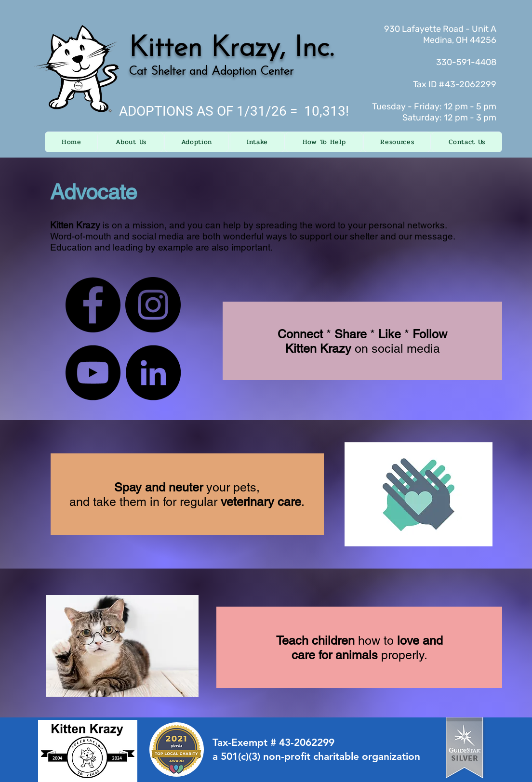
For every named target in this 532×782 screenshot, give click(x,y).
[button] (131, 142)
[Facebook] (93, 305)
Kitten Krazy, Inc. (231, 49)
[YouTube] (93, 373)
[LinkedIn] (153, 373)
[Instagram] (153, 305)
